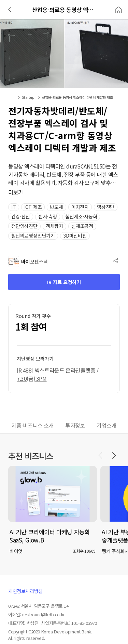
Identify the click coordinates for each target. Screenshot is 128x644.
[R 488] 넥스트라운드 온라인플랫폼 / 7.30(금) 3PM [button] (58, 374)
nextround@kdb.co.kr (43, 614)
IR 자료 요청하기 (64, 282)
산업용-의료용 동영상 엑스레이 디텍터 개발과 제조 (77, 97)
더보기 (16, 192)
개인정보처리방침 (25, 591)
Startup (28, 97)
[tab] (33, 426)
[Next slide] (114, 456)
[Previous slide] (101, 456)
